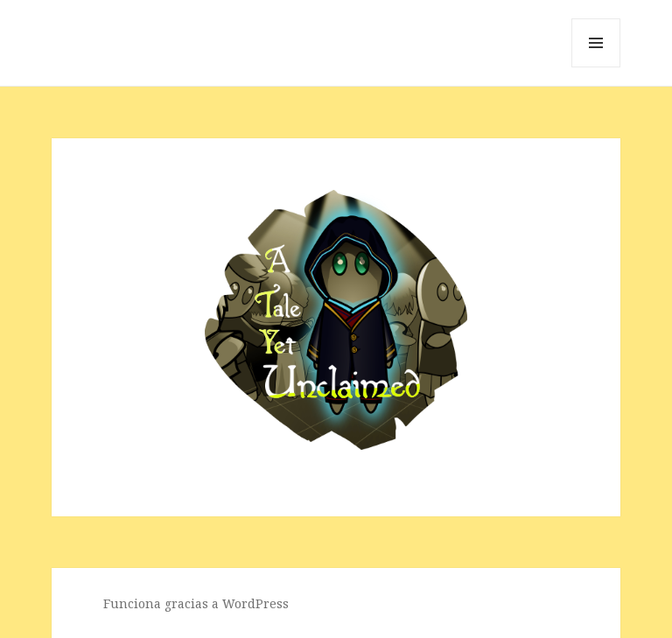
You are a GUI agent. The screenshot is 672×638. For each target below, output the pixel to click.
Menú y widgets (596, 67)
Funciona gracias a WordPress (196, 603)
